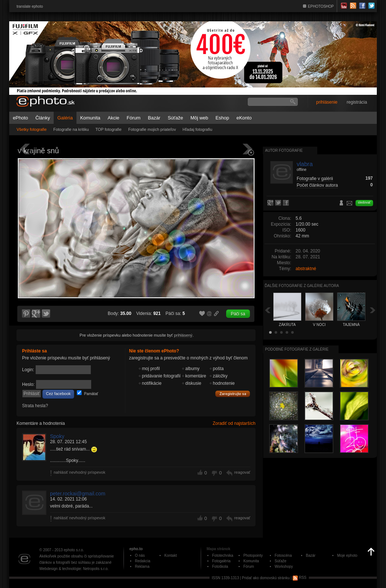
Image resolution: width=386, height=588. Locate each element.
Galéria (65, 118)
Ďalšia (373, 310)
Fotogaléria (221, 561)
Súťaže (175, 118)
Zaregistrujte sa (233, 394)
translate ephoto (30, 6)
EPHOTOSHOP (321, 6)
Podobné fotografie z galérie (297, 349)
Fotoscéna (283, 555)
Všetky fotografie (32, 129)
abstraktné (306, 269)
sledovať (364, 202)
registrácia (357, 102)
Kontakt (171, 555)
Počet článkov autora (317, 185)
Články (43, 118)
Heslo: (28, 384)
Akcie (114, 118)
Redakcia (143, 561)
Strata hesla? (35, 406)
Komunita (90, 118)
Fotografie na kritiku (71, 129)
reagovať (242, 472)
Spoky (57, 436)
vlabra (305, 164)
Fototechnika (223, 555)
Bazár (154, 118)
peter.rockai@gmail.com (78, 494)
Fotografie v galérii (315, 179)
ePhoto (20, 118)
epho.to (136, 549)
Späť (268, 310)
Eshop (222, 118)
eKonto (244, 118)
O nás (140, 555)
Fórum (134, 118)
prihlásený (183, 335)
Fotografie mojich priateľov (152, 129)
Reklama (142, 567)
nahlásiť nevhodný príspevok (80, 472)
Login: (28, 370)
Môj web (199, 118)
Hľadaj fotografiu (197, 129)
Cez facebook (58, 394)
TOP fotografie (109, 129)
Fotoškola (220, 567)
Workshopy (284, 567)
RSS (299, 578)
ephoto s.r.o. (74, 550)
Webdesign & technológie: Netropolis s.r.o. (74, 569)
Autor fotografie (284, 150)
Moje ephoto (347, 555)
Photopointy (253, 555)
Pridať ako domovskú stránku (266, 578)
